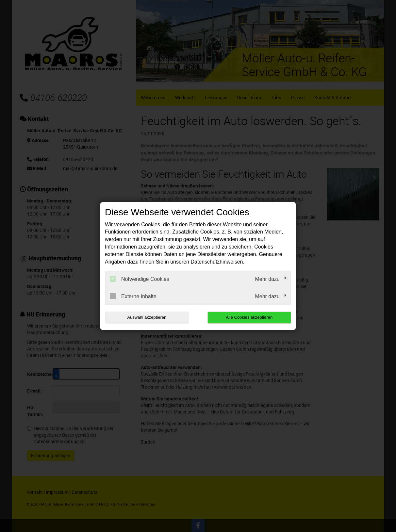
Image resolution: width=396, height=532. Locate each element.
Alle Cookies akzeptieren (249, 317)
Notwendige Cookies (140, 279)
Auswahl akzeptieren (147, 317)
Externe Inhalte (133, 296)
